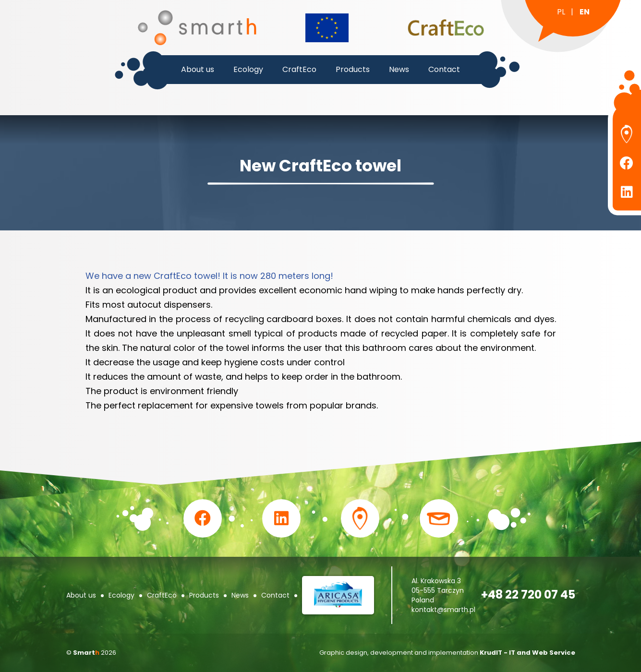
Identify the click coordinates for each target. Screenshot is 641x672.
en (585, 12)
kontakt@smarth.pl (443, 610)
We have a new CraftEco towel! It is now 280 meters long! (209, 276)
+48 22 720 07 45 (528, 594)
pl (561, 12)
